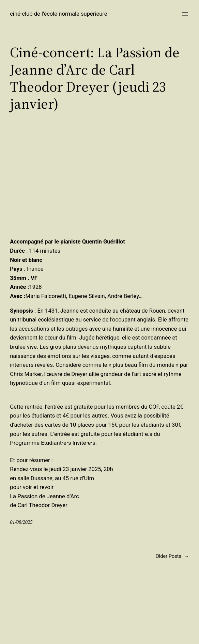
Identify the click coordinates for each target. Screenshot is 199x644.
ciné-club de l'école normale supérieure (58, 14)
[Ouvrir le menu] (185, 14)
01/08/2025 (21, 522)
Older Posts (172, 556)
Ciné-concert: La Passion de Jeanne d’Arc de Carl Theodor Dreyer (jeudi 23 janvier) (95, 78)
